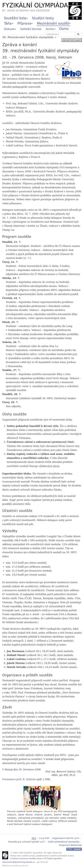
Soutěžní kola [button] (16, 18)
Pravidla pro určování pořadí (24, 841)
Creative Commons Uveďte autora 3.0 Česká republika (36, 858)
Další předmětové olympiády (64, 841)
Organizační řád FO (63, 838)
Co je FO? (44, 838)
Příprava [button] (25, 23)
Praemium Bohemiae (70, 845)
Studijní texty (43, 18)
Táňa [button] (9, 23)
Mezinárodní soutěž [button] (54, 23)
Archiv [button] (51, 29)
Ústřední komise (31, 29)
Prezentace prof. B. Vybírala (19, 779)
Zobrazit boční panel (72, 40)
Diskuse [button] (10, 29)
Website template (11, 865)
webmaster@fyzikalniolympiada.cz (19, 862)
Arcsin (25, 865)
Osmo (64, 29)
